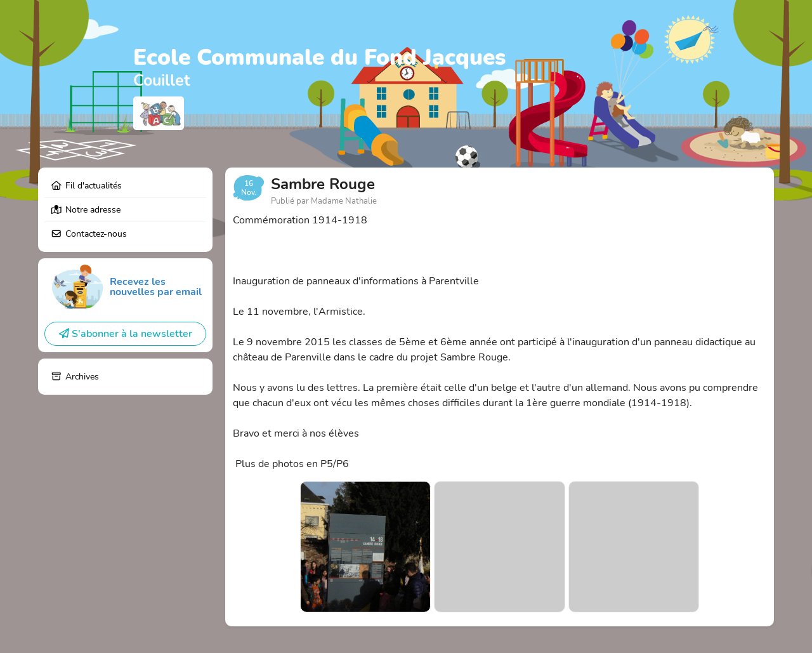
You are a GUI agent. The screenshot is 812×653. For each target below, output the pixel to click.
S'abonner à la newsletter (126, 334)
